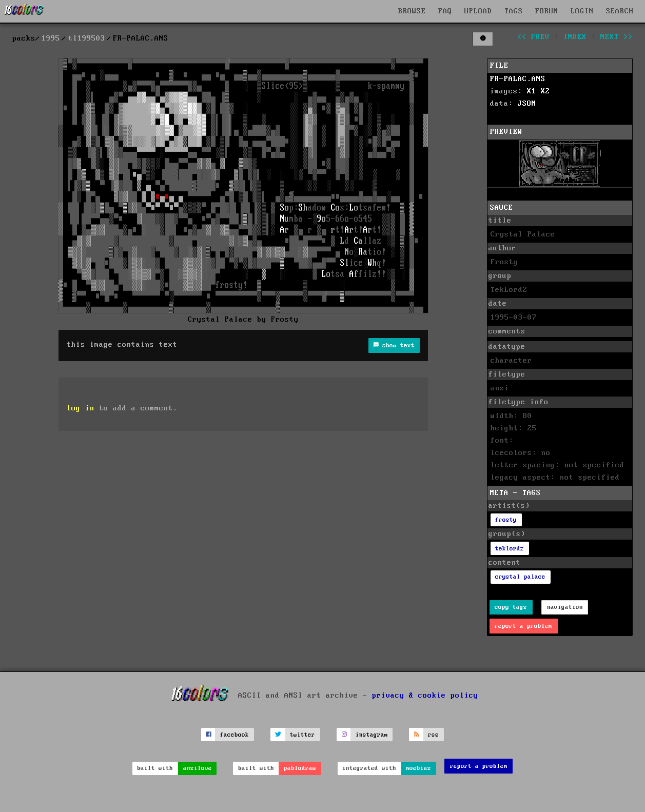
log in (81, 408)
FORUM (547, 11)
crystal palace (520, 577)
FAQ (445, 11)
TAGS (514, 11)
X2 (545, 91)
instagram (372, 735)
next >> (617, 37)
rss (433, 735)
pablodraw (300, 768)
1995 (51, 38)
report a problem (523, 626)
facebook (234, 735)
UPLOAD (478, 11)
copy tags (511, 607)
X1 (532, 91)
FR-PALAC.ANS (518, 79)
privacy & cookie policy (425, 696)
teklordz (510, 549)
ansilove (198, 768)
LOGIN (582, 11)
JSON (527, 104)
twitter (302, 735)
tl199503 (87, 38)
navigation (565, 607)
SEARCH (620, 11)
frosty (506, 520)
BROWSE (412, 11)
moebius (418, 768)
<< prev (533, 37)
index (575, 37)
